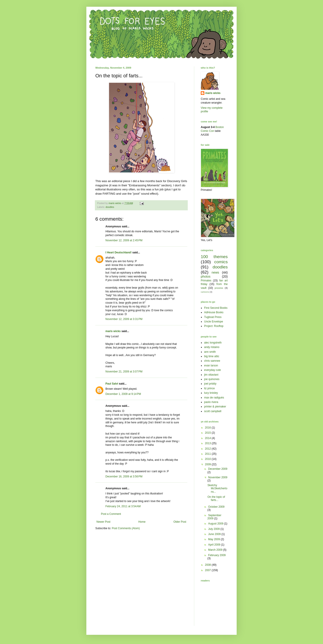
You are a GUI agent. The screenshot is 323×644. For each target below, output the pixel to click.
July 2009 (214, 529)
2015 (208, 433)
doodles (110, 207)
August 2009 (216, 524)
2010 (208, 459)
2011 (208, 454)
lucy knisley (211, 393)
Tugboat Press (213, 317)
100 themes (214, 257)
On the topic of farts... (216, 498)
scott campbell (213, 411)
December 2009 (218, 469)
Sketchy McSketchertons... (217, 488)
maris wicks (113, 331)
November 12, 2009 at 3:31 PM (124, 319)
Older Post (180, 522)
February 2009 (217, 555)
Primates (206, 281)
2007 (208, 570)
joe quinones (212, 379)
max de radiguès (214, 398)
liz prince (209, 388)
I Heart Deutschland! (119, 252)
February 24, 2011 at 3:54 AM (123, 506)
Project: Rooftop (214, 326)
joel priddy (210, 384)
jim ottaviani (211, 375)
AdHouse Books (214, 312)
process (219, 288)
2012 (208, 449)
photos (206, 276)
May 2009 (214, 539)
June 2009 (215, 534)
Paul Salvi (112, 384)
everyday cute (213, 370)
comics (221, 262)
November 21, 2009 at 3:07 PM (124, 372)
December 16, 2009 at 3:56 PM (124, 476)
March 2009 (216, 550)
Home (142, 522)
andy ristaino (212, 347)
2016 (208, 428)
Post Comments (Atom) (126, 528)
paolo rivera (211, 402)
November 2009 (218, 477)
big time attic (212, 356)
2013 (208, 443)
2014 (208, 438)
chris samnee (212, 361)
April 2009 (215, 545)
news (215, 272)
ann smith (210, 352)
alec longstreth (213, 343)
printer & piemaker (215, 407)
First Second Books (216, 308)
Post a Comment (111, 514)
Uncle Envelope (214, 322)
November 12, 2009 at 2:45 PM (124, 240)
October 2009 (216, 507)
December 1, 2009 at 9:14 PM (123, 394)
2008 (208, 565)
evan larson (211, 366)
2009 (208, 464)
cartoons (205, 292)
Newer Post (103, 522)
